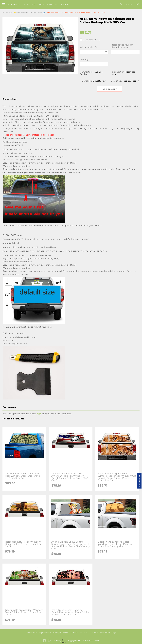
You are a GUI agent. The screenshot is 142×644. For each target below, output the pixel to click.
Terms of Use (76, 633)
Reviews (94, 633)
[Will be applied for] (94, 52)
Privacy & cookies (61, 633)
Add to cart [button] (110, 89)
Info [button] (64, 4)
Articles (52, 4)
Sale (41, 4)
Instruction (105, 633)
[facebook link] (44, 641)
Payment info (45, 633)
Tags (114, 633)
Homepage (14, 4)
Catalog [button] (29, 4)
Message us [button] (139, 481)
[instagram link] (49, 641)
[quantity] (94, 64)
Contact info (31, 633)
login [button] (39, 414)
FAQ (86, 633)
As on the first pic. (90, 40)
